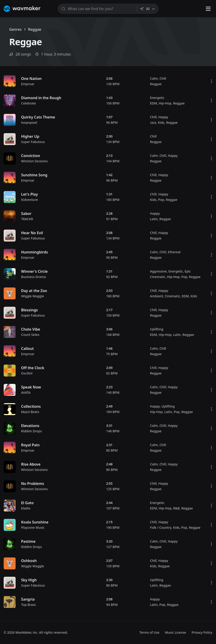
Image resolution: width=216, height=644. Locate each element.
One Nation (31, 79)
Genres (15, 29)
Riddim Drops (32, 431)
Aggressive (158, 271)
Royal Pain (30, 445)
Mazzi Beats (30, 412)
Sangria (28, 599)
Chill (163, 78)
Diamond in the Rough (41, 98)
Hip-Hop (165, 103)
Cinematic (158, 277)
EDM (154, 103)
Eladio (26, 508)
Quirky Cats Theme (38, 117)
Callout (27, 349)
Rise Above (31, 464)
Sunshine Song (34, 175)
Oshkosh (29, 561)
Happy (163, 117)
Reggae (156, 84)
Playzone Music (33, 527)
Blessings (29, 310)
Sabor (26, 214)
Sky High (29, 580)
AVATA (26, 392)
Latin (154, 219)
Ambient (156, 296)
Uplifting (157, 329)
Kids (161, 122)
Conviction (31, 156)
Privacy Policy (202, 632)
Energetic (157, 98)
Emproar (28, 84)
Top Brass (28, 605)
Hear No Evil (32, 233)
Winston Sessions (34, 161)
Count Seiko (30, 335)
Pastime (28, 541)
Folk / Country (161, 527)
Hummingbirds (35, 252)
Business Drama (33, 277)
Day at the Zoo (34, 291)
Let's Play (29, 194)
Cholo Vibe (31, 329)
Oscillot (27, 373)
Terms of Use (149, 632)
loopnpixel (29, 122)
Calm (154, 78)
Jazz (153, 122)
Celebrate (28, 103)
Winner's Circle (34, 271)
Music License (176, 632)
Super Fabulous (33, 142)
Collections (31, 406)
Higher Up (30, 136)
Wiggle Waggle (33, 296)
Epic (188, 271)
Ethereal (174, 252)
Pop (161, 200)
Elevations (30, 426)
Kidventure (29, 200)
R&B (176, 508)
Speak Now (31, 387)
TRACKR (27, 219)
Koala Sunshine (35, 522)
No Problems (33, 484)
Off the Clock (33, 368)
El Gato (27, 503)
